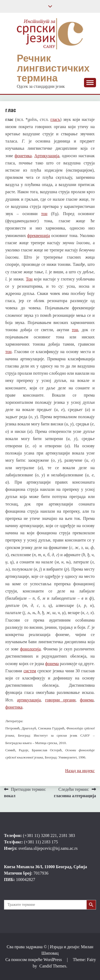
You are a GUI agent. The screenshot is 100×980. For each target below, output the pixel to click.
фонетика (23, 156)
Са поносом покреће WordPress (34, 960)
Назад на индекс (80, 771)
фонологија (30, 649)
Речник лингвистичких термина (53, 68)
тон (44, 214)
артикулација (29, 700)
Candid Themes (53, 966)
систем (30, 671)
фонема (52, 664)
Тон (29, 279)
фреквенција (39, 236)
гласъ (55, 119)
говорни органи (60, 700)
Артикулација (47, 156)
